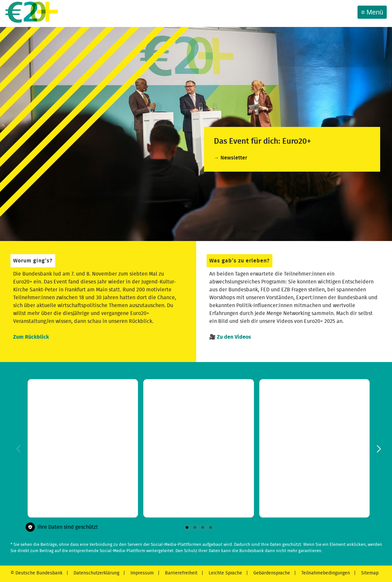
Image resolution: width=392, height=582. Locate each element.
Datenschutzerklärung (96, 573)
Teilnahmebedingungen (325, 573)
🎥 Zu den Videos (230, 337)
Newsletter (234, 158)
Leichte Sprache (225, 573)
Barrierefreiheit (181, 573)
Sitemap (369, 573)
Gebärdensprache (271, 573)
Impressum (141, 573)
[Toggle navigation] (372, 12)
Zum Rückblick (31, 337)
